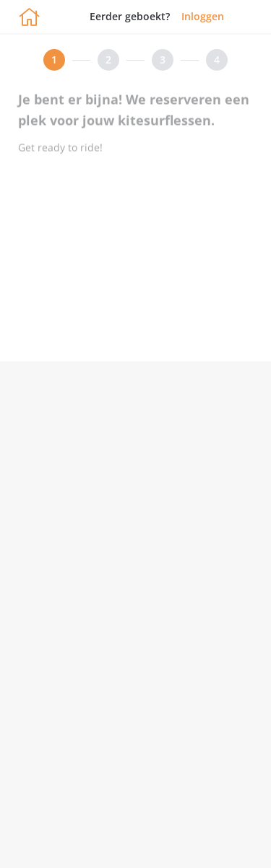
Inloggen (203, 16)
